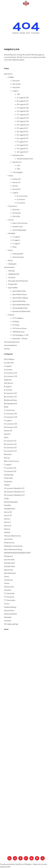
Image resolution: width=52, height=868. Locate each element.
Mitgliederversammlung (13, 546)
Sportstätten (13, 288)
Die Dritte (16, 87)
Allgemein (8, 380)
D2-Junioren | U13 (11, 427)
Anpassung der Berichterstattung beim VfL (18, 675)
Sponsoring (8, 570)
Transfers (8, 590)
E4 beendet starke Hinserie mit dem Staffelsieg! (19, 713)
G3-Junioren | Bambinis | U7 (14, 495)
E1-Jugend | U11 (22, 128)
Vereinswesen (9, 267)
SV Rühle (16, 322)
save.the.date (9, 560)
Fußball (11, 77)
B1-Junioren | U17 (10, 393)
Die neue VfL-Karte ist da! (12, 653)
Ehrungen (4, 822)
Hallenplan (12, 264)
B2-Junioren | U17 (10, 397)
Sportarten (8, 74)
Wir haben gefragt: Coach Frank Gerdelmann (19, 679)
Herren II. (8, 522)
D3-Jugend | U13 (23, 125)
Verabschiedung (10, 607)
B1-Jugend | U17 (23, 101)
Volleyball (8, 617)
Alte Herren (17, 162)
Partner (7, 349)
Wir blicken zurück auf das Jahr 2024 (16, 684)
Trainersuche (9, 587)
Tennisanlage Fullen (20, 308)
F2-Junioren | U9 (10, 471)
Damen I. (7, 434)
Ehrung (7, 458)
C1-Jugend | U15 (23, 108)
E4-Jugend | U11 (23, 138)
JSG (18, 94)
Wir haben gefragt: (11, 624)
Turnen (11, 220)
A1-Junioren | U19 (10, 373)
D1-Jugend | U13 (23, 118)
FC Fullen (16, 325)
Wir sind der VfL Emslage (12, 648)
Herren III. (8, 526)
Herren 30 (16, 189)
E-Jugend (16, 240)
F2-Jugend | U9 (22, 145)
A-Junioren (21, 199)
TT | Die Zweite (10, 600)
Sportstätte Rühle (19, 301)
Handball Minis (10, 509)
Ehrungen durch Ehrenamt (18, 281)
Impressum (4, 845)
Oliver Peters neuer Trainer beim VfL (15, 694)
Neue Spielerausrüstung (13, 549)
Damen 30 (17, 179)
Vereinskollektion (11, 345)
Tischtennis (13, 206)
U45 (18, 165)
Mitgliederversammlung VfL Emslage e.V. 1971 (19, 644)
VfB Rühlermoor (19, 332)
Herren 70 (16, 182)
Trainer (7, 583)
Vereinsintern (9, 610)
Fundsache (8, 481)
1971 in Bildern (9, 359)
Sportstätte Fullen (19, 291)
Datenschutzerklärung (8, 848)
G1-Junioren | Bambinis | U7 (14, 488)
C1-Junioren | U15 (10, 414)
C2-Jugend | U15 (23, 111)
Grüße (6, 498)
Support (3, 852)
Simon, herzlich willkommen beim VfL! (16, 708)
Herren (15, 186)
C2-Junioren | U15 (11, 417)
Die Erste (16, 81)
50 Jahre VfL (9, 363)
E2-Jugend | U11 (22, 131)
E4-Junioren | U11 (10, 451)
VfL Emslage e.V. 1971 (21, 335)
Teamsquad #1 (18, 254)
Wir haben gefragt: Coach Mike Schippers (18, 703)
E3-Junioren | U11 (10, 448)
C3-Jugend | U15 (23, 115)
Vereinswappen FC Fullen (12, 634)
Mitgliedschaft (14, 274)
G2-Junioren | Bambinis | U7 (14, 492)
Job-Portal (8, 539)
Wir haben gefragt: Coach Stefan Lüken (17, 722)
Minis (14, 247)
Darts (10, 250)
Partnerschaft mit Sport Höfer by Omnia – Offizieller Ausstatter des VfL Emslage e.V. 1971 (26, 669)
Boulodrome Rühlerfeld (21, 311)
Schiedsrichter (18, 155)
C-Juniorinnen (9, 410)
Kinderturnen (18, 227)
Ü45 (18, 169)
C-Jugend (16, 237)
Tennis (11, 176)
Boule (10, 260)
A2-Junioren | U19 (11, 376)
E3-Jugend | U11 (23, 135)
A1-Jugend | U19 (23, 98)
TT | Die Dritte (9, 593)
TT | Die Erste (9, 597)
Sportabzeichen (10, 573)
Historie (11, 315)
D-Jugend (8, 420)
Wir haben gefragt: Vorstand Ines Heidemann (19, 663)
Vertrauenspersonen (12, 342)
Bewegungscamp (11, 403)
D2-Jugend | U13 (23, 121)
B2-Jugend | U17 (23, 104)
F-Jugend (16, 243)
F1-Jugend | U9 (22, 142)
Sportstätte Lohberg (20, 298)
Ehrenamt (8, 454)
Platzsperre (8, 556)
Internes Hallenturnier (12, 536)
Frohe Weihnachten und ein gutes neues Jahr (19, 689)
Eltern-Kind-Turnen (20, 223)
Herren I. (7, 519)
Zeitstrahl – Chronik (20, 339)
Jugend (15, 91)
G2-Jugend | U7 (22, 152)
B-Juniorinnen (22, 196)
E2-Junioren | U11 (10, 444)
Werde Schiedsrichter (25, 159)
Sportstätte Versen (20, 294)
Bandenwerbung (10, 400)
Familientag (9, 475)
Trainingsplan (18, 172)
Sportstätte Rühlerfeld (21, 305)
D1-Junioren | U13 (11, 424)
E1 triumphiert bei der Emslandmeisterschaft (18, 658)
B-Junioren (21, 203)
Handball (12, 233)
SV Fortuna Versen (20, 328)
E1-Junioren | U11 (10, 441)
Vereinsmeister (18, 257)
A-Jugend (8, 366)
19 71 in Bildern (18, 318)
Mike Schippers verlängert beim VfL (15, 698)
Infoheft (7, 532)
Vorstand (12, 277)
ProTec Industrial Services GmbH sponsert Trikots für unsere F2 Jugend (24, 728)
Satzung (11, 271)
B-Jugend (8, 386)
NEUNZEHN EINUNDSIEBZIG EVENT (17, 553)
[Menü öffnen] (26, 10)
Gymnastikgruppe (19, 230)
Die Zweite (17, 84)
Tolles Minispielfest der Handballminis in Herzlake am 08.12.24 (24, 717)
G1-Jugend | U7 (22, 148)
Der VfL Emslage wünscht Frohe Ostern (17, 639)
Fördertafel (13, 284)
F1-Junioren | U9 (10, 468)
